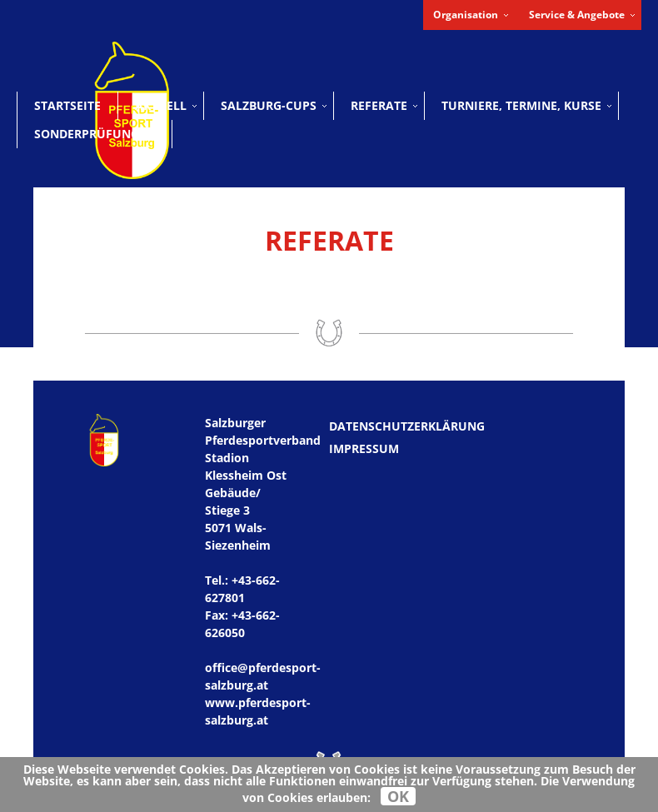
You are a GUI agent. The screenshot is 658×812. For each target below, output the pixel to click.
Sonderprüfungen (95, 134)
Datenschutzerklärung (407, 426)
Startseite (67, 105)
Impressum (364, 448)
